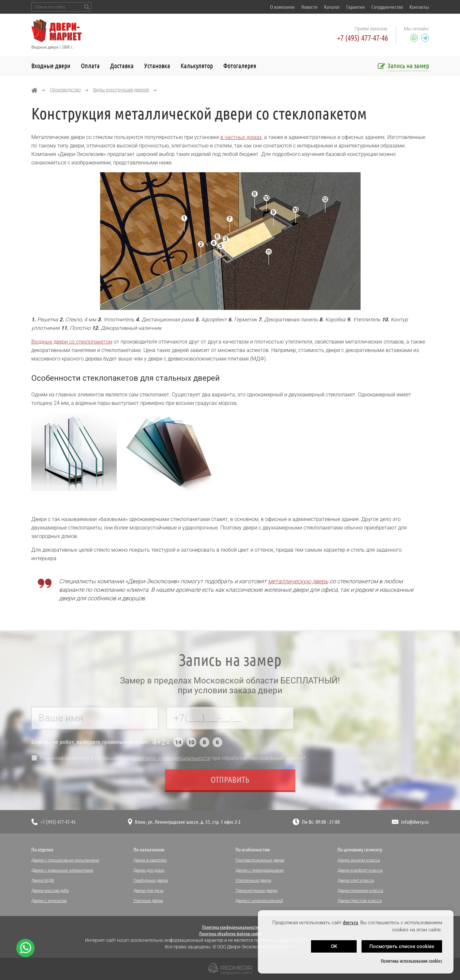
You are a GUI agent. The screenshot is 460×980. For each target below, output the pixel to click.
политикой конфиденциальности (171, 760)
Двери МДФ (43, 880)
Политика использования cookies (411, 961)
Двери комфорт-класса (360, 870)
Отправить (230, 781)
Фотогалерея (240, 66)
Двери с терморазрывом (260, 870)
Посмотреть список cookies (402, 946)
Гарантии (356, 7)
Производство (65, 90)
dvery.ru (350, 922)
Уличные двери (148, 901)
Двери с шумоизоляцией (259, 901)
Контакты (419, 7)
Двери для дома (149, 870)
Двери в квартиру (150, 860)
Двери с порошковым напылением (65, 860)
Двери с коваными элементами (62, 870)
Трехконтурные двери (256, 890)
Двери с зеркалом (49, 901)
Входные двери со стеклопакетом (72, 342)
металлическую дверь (298, 581)
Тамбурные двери (151, 880)
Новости (309, 7)
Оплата (90, 66)
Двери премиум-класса (360, 890)
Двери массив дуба (50, 890)
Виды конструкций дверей (121, 90)
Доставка (122, 66)
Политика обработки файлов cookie (230, 934)
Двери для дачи (148, 890)
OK (334, 946)
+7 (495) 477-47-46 (363, 38)
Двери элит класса (356, 880)
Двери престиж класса (360, 901)
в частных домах (241, 137)
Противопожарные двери (260, 860)
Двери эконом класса (359, 860)
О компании (282, 7)
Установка (157, 66)
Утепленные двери (253, 880)
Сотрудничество (387, 7)
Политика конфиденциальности (230, 927)
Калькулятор (197, 66)
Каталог (332, 7)
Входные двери (51, 66)
